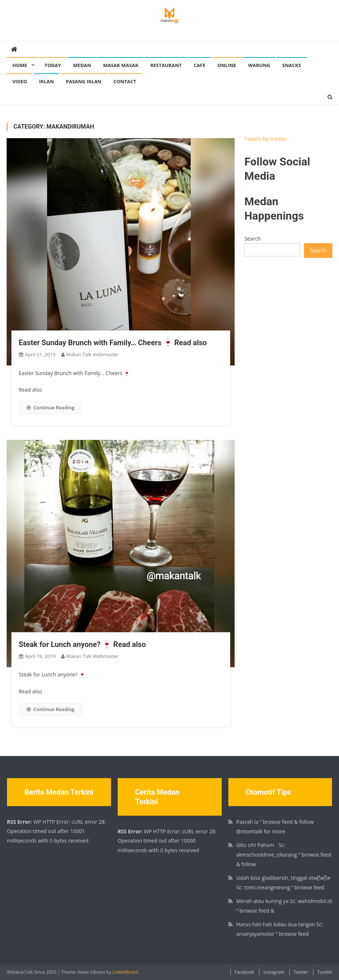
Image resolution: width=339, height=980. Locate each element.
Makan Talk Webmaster (93, 354)
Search (252, 239)
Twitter (301, 972)
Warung (259, 65)
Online (226, 65)
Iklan (46, 81)
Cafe (200, 65)
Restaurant (166, 65)
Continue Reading (51, 407)
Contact (125, 81)
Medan (82, 65)
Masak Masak (120, 65)
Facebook (244, 972)
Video (20, 81)
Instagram (274, 972)
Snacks (292, 65)
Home (20, 65)
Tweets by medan (265, 139)
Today (53, 65)
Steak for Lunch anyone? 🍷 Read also (82, 644)
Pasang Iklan (84, 81)
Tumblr (325, 972)
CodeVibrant (125, 972)
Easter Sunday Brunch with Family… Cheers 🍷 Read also (113, 343)
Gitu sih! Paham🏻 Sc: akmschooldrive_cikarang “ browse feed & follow (284, 855)
